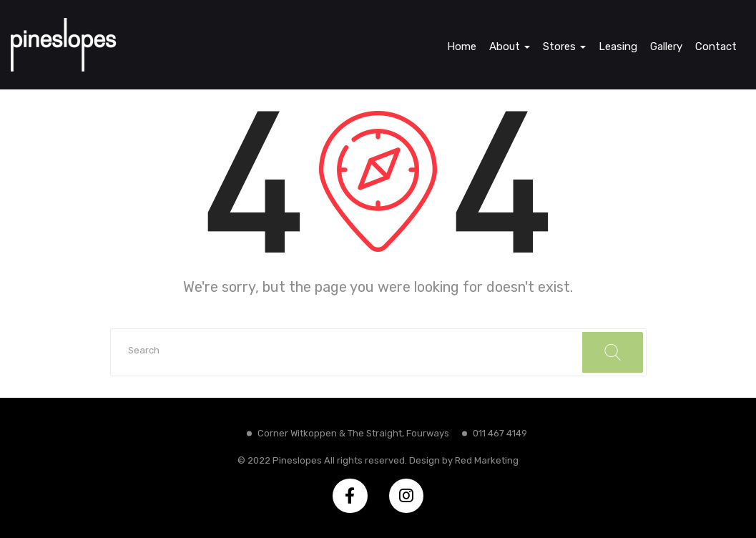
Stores (564, 47)
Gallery (666, 47)
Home (462, 47)
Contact (716, 47)
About (510, 47)
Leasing (618, 47)
